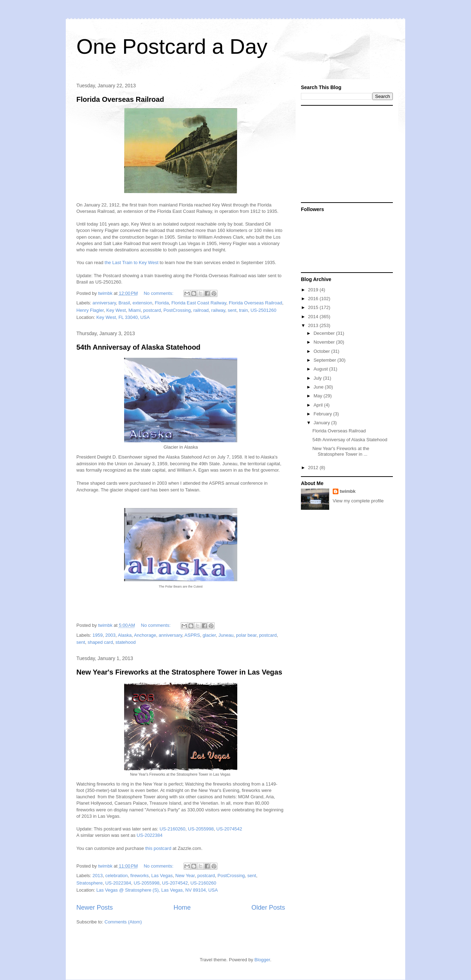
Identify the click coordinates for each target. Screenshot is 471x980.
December (325, 333)
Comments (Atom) (123, 922)
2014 (314, 317)
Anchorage (145, 635)
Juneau (226, 635)
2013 (98, 876)
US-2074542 (229, 829)
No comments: (159, 293)
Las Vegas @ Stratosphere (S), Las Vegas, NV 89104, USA (157, 890)
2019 (314, 290)
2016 (314, 299)
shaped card (100, 642)
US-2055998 (201, 829)
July (318, 378)
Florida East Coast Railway (199, 303)
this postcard (158, 848)
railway (218, 310)
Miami (135, 310)
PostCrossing (177, 310)
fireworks (140, 876)
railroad (201, 310)
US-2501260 (263, 310)
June (319, 387)
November (325, 342)
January (322, 423)
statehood (126, 642)
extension (143, 303)
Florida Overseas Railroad (120, 99)
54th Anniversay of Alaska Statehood (138, 347)
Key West (116, 310)
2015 (314, 307)
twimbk (348, 491)
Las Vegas (162, 876)
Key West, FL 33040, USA (123, 317)
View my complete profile (358, 501)
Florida (162, 303)
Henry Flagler (90, 310)
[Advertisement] (345, 153)
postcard (152, 310)
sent (232, 310)
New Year (185, 876)
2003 (111, 635)
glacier (209, 635)
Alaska (125, 635)
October (322, 351)
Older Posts (268, 908)
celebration (117, 876)
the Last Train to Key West (132, 262)
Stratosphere (89, 883)
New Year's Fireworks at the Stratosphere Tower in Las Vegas (179, 672)
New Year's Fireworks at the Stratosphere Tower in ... (341, 451)
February (324, 414)
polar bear (246, 635)
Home (182, 908)
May (319, 396)
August (321, 369)
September (325, 360)
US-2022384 (150, 835)
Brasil (124, 303)
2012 (314, 468)
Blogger (262, 960)
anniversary (104, 303)
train (243, 310)
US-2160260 (172, 829)
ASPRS (192, 635)
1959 (98, 635)
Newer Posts (95, 908)
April (319, 405)
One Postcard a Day (172, 46)
